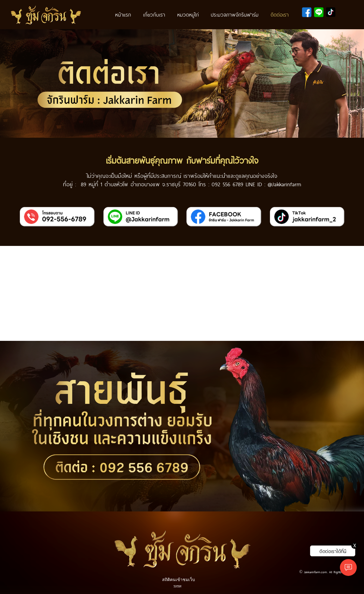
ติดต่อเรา (280, 14)
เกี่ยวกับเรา (154, 14)
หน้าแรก (123, 14)
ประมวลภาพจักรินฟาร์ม (235, 14)
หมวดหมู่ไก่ (188, 14)
